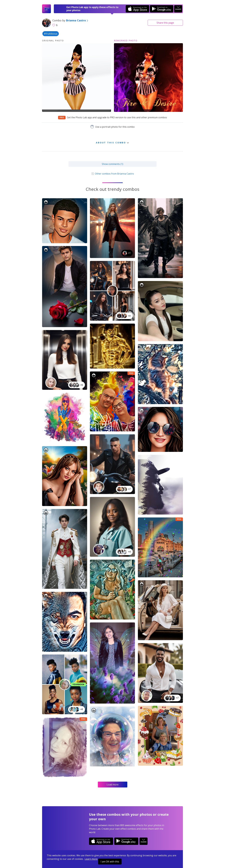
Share (165, 23)
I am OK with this (110, 862)
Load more (113, 785)
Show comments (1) (112, 164)
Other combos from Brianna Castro (112, 174)
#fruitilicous (51, 34)
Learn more (91, 859)
